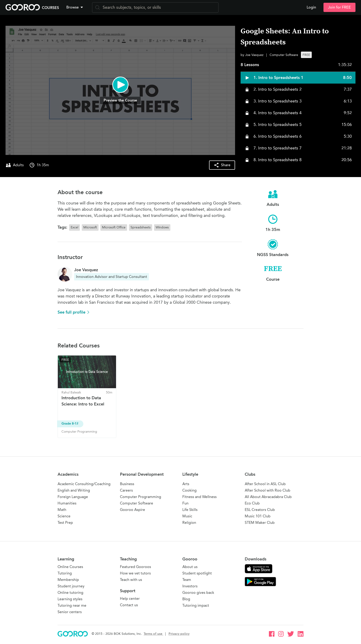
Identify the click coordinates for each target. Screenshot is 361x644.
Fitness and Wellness (199, 497)
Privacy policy (179, 634)
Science (64, 516)
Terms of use (153, 634)
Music (187, 516)
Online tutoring (70, 593)
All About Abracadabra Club (268, 497)
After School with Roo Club (268, 490)
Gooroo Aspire (132, 510)
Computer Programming (141, 497)
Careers (126, 490)
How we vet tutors (135, 573)
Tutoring (65, 573)
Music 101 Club (258, 516)
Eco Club (252, 503)
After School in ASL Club (265, 484)
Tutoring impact (196, 605)
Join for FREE (339, 7)
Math (62, 510)
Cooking (189, 490)
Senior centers (70, 612)
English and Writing (74, 490)
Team (187, 580)
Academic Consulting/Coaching (84, 484)
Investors (190, 586)
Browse (75, 7)
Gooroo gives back (198, 593)
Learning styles (70, 599)
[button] (76, 7)
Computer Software (137, 503)
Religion (189, 523)
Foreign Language (73, 497)
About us (190, 567)
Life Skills (190, 510)
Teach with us (131, 580)
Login (311, 7)
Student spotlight (197, 573)
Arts (186, 484)
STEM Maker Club (260, 523)
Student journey (71, 586)
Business (127, 484)
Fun (185, 503)
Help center (130, 599)
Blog (186, 599)
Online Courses (70, 567)
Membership (68, 580)
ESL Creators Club (260, 510)
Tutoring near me (72, 605)
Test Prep (65, 523)
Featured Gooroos (135, 567)
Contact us (129, 605)
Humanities (67, 503)
